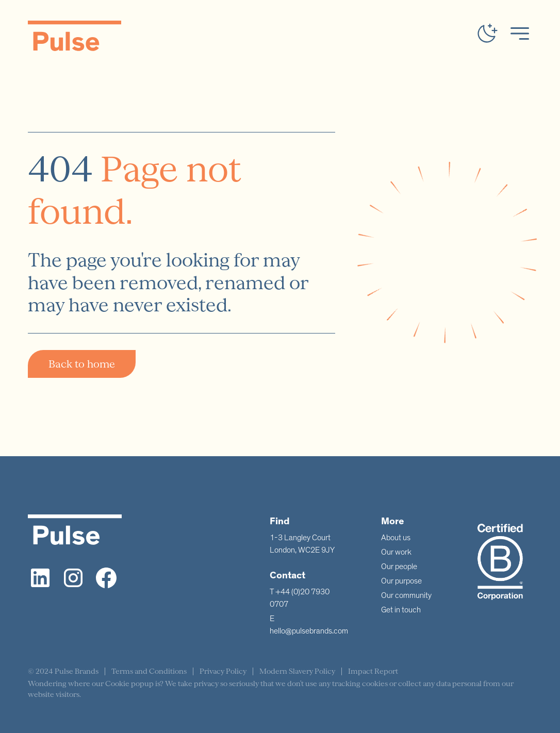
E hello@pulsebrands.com (309, 625)
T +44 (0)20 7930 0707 (300, 598)
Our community (406, 595)
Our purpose (401, 581)
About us (396, 538)
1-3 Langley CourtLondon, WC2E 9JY (302, 544)
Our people (399, 567)
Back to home (82, 364)
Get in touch (401, 610)
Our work (396, 552)
